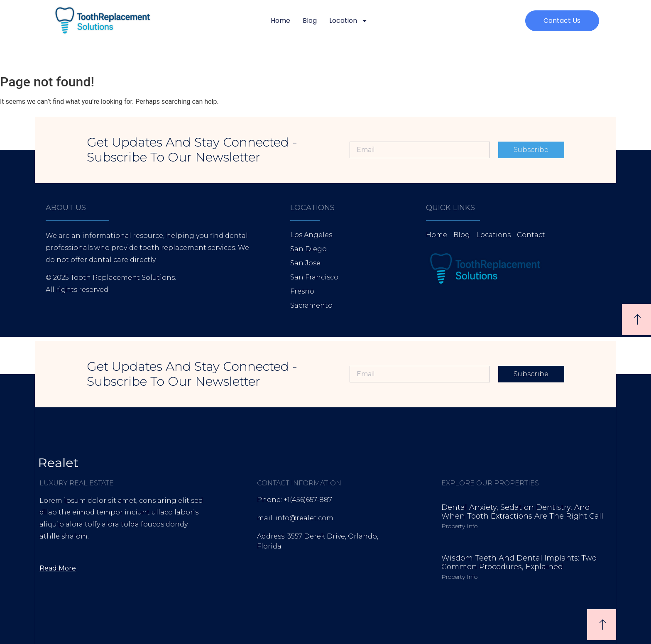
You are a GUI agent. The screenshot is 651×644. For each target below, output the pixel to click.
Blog (310, 21)
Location (349, 21)
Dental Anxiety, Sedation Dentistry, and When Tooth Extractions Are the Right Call (522, 512)
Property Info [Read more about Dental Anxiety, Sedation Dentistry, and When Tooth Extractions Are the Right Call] (459, 526)
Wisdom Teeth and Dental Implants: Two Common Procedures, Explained (519, 563)
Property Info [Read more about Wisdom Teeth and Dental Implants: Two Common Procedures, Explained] (459, 577)
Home (280, 21)
